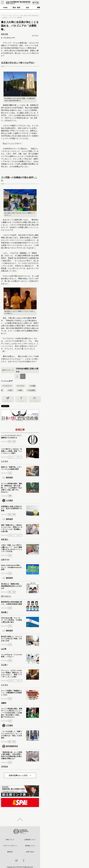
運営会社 (10, 852)
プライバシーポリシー (10, 846)
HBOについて (10, 840)
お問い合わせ (30, 852)
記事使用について (30, 840)
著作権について (30, 846)
